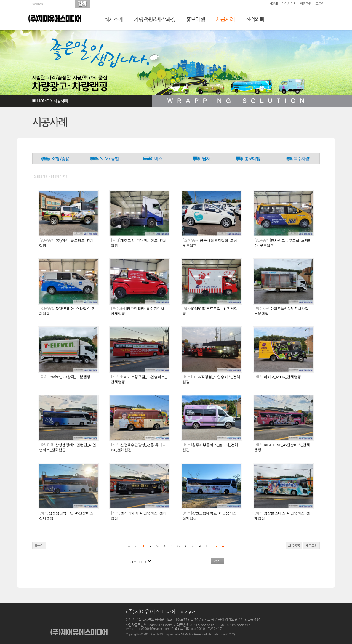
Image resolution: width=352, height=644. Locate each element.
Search (82, 4)
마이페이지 (289, 3)
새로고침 (311, 546)
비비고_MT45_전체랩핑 (278, 377)
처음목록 (294, 546)
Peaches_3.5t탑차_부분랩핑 (65, 377)
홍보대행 (196, 19)
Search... (39, 4)
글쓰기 (39, 546)
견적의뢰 (255, 19)
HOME (274, 3)
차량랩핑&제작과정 (155, 19)
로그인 (320, 3)
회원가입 (306, 3)
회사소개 (114, 19)
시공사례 (225, 19)
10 (208, 546)
